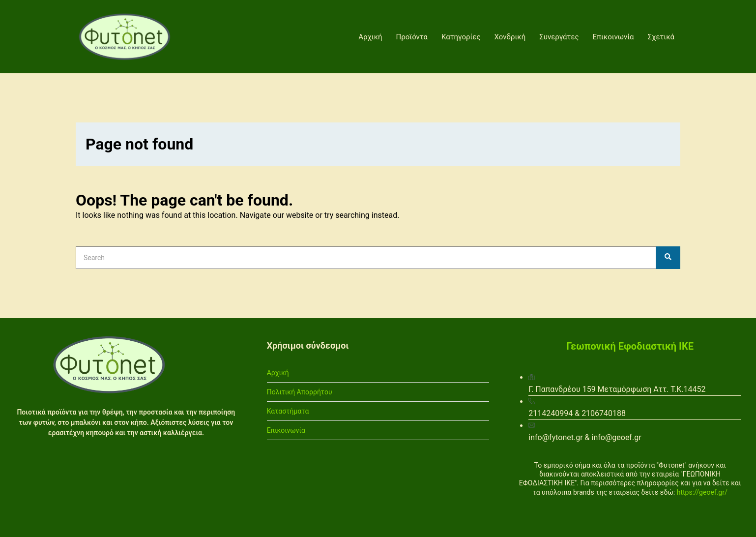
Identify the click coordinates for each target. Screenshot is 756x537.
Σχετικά (661, 37)
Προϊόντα (412, 37)
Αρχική (370, 37)
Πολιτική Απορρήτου (300, 392)
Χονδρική (510, 37)
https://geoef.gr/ (702, 492)
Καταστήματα (288, 411)
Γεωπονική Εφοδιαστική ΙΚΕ (630, 346)
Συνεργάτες (559, 37)
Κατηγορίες (461, 37)
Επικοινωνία (613, 37)
